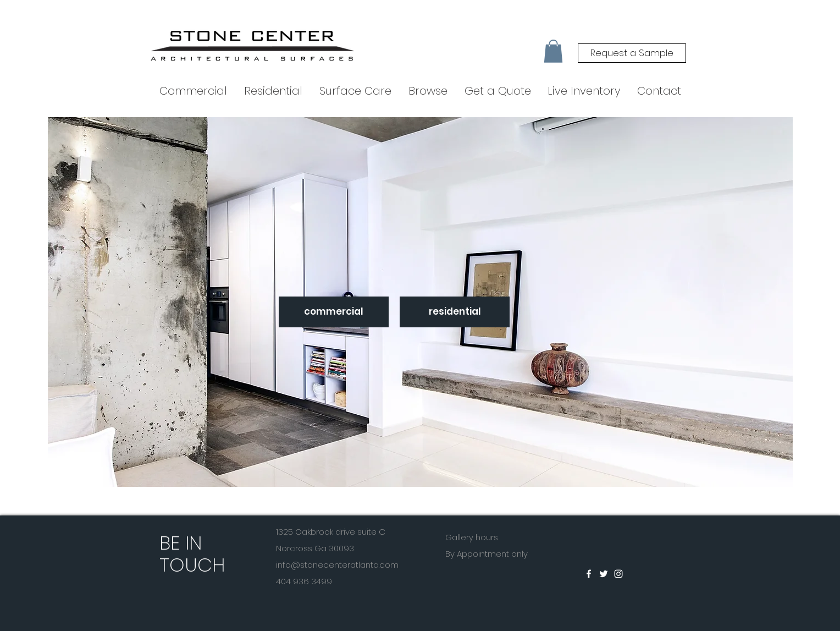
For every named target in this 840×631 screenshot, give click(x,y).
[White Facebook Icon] (589, 574)
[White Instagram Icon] (618, 574)
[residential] (455, 312)
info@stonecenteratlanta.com (337, 565)
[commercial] (334, 312)
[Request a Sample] (632, 53)
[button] (553, 51)
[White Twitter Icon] (604, 574)
